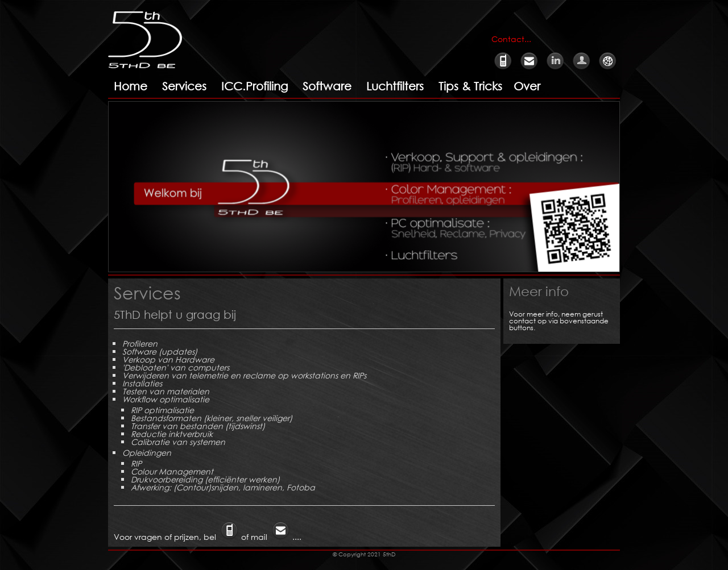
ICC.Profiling (255, 86)
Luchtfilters (395, 86)
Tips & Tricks (470, 86)
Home (131, 86)
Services (184, 86)
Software (327, 86)
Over (527, 86)
